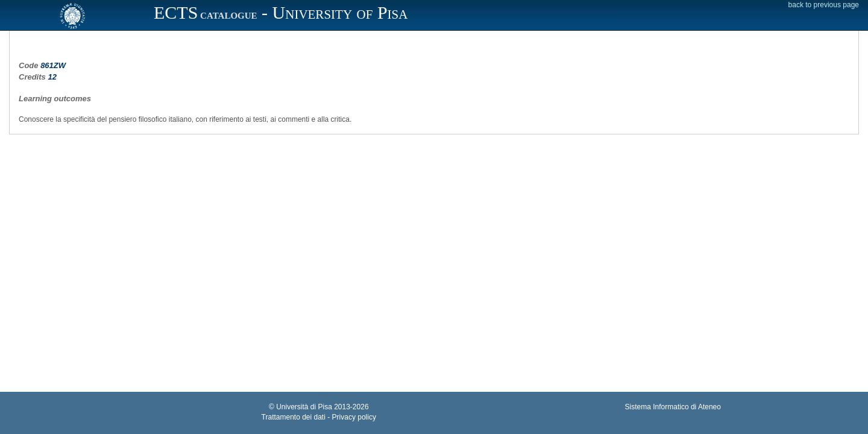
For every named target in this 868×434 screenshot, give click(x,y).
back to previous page (824, 5)
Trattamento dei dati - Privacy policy (319, 417)
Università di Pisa (304, 407)
